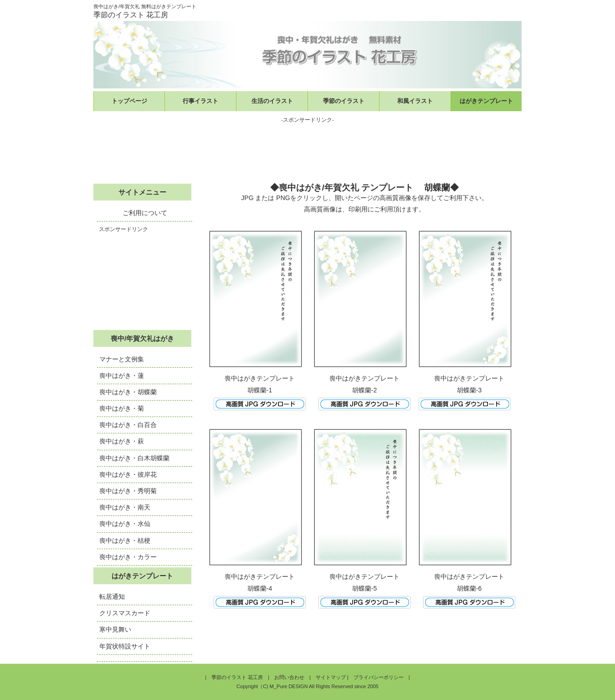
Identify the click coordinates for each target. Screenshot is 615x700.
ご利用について (145, 213)
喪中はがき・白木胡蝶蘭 (134, 458)
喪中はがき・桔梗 (125, 540)
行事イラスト (200, 101)
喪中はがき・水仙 (125, 524)
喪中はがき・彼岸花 (128, 474)
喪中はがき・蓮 (122, 376)
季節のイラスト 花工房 (237, 677)
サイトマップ (331, 677)
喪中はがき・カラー (128, 557)
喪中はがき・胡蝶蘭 (128, 392)
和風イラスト (415, 101)
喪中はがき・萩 (122, 441)
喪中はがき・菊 (122, 408)
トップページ (129, 101)
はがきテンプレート (486, 101)
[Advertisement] (307, 148)
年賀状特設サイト (125, 646)
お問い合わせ (289, 677)
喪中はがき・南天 (125, 507)
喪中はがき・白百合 (128, 425)
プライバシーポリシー (379, 677)
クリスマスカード (125, 613)
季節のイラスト (344, 101)
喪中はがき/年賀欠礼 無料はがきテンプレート (145, 6)
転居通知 (112, 597)
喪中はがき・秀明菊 (128, 491)
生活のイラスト (272, 101)
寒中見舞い (115, 629)
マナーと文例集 (122, 359)
